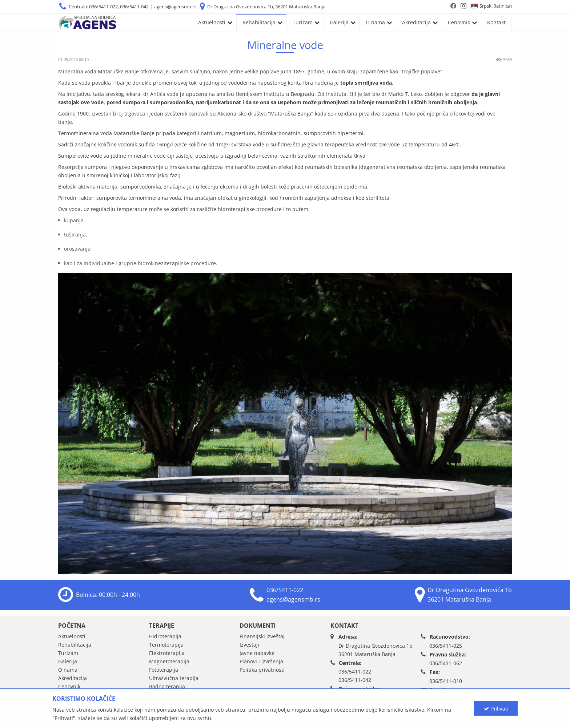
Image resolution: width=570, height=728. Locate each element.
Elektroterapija (167, 653)
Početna (72, 626)
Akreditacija (416, 22)
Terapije (162, 626)
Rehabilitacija (259, 22)
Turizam (303, 22)
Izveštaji (249, 645)
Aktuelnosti (212, 22)
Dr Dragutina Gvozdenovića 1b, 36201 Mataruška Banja (266, 7)
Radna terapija (167, 686)
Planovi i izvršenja (261, 661)
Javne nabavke (257, 653)
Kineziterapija (166, 695)
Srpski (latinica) (496, 6)
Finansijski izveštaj (262, 636)
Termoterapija (166, 645)
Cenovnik (459, 22)
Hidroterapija (165, 636)
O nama (375, 22)
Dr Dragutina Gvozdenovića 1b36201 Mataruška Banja (376, 650)
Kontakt (496, 22)
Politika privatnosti (262, 670)
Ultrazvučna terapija (174, 678)
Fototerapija (164, 670)
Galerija (339, 22)
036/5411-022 (285, 590)
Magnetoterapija (169, 661)
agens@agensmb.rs (175, 7)
